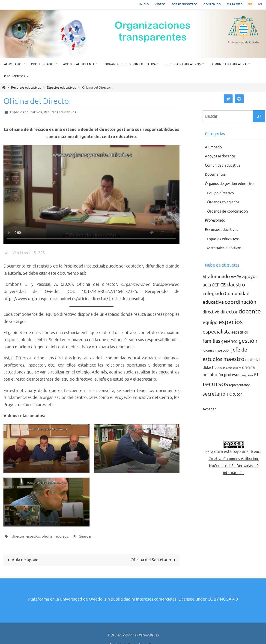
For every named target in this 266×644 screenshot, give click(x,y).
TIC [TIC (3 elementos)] (229, 394)
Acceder (210, 409)
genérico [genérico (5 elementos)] (229, 341)
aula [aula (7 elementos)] (207, 285)
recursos (62, 536)
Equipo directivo (223, 193)
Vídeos (160, 5)
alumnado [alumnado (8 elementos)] (219, 277)
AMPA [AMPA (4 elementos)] (236, 277)
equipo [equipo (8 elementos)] (210, 322)
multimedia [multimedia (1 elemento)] (226, 368)
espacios (33, 536)
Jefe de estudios (46, 521)
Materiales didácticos (227, 248)
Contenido (212, 5)
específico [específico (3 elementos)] (240, 332)
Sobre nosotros (185, 5)
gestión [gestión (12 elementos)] (248, 341)
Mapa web (235, 5)
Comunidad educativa (225, 165)
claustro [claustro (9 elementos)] (236, 285)
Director (46, 468)
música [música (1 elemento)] (237, 368)
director (18, 536)
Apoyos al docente (222, 156)
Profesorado (217, 220)
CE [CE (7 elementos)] (223, 285)
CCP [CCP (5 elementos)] (216, 285)
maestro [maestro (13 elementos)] (234, 359)
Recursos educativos (26, 87)
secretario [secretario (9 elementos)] (214, 394)
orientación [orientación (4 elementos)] (213, 375)
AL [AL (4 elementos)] (205, 277)
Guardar (86, 536)
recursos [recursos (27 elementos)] (215, 384)
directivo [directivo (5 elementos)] (211, 312)
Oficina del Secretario (154, 560)
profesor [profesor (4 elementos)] (232, 375)
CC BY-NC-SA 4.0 (223, 599)
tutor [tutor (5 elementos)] (237, 394)
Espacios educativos (61, 87)
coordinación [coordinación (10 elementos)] (241, 302)
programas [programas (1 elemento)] (247, 375)
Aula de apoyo (22, 560)
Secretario (136, 468)
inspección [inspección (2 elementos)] (223, 351)
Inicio (144, 5)
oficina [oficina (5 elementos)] (248, 367)
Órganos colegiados (226, 202)
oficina (47, 536)
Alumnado (215, 147)
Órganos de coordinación (231, 211)
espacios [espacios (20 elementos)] (231, 322)
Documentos (217, 174)
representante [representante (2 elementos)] (240, 385)
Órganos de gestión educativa (233, 184)
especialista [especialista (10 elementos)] (217, 332)
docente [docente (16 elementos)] (250, 311)
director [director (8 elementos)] (229, 312)
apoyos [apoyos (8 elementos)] (250, 277)
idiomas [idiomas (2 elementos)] (208, 351)
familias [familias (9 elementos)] (211, 341)
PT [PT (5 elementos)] (256, 375)
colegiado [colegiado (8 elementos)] (213, 294)
